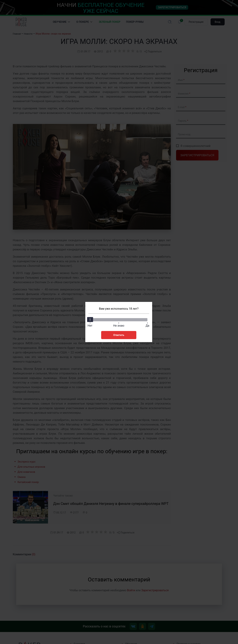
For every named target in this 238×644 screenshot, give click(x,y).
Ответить (119, 334)
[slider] (91, 319)
